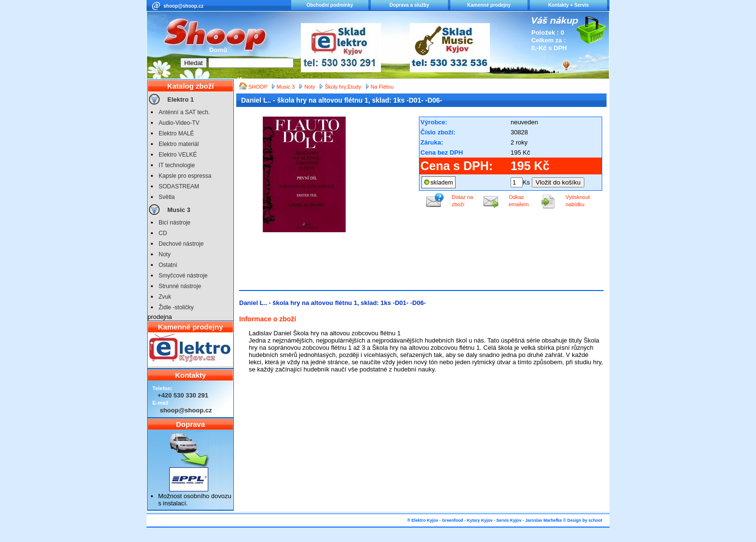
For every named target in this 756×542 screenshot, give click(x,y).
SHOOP (259, 87)
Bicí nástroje (175, 223)
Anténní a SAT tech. (184, 112)
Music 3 (179, 210)
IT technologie (177, 165)
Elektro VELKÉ (178, 155)
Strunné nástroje (180, 286)
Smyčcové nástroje (183, 276)
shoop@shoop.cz (183, 6)
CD (163, 233)
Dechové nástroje (181, 244)
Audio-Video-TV (179, 123)
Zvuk (165, 297)
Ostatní (168, 265)
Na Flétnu (382, 87)
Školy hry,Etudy (343, 87)
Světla (167, 197)
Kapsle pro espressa (185, 176)
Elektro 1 (181, 99)
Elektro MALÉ (176, 133)
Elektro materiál (179, 144)
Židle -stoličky (176, 307)
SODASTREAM (179, 186)
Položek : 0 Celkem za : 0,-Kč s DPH (549, 40)
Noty (165, 254)
